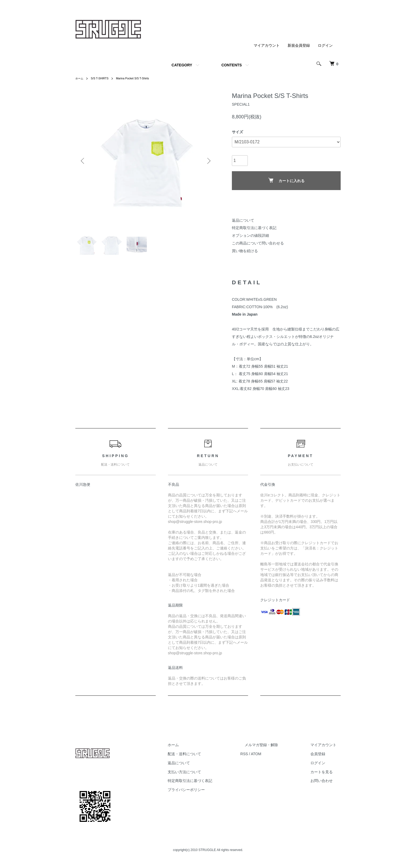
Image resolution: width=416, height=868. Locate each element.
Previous (83, 161)
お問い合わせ (326, 784)
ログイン (325, 45)
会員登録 (322, 757)
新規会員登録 (299, 45)
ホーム (80, 78)
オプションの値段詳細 (250, 235)
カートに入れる (286, 180)
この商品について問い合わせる (258, 243)
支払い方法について (206, 775)
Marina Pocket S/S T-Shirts (140, 78)
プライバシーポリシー (207, 793)
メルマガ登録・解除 (274, 748)
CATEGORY (182, 65)
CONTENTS (231, 65)
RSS (261, 757)
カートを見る (326, 775)
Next (208, 161)
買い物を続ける (245, 251)
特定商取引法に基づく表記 (254, 228)
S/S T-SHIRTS (103, 78)
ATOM (273, 757)
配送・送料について (206, 757)
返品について (243, 220)
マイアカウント (267, 45)
